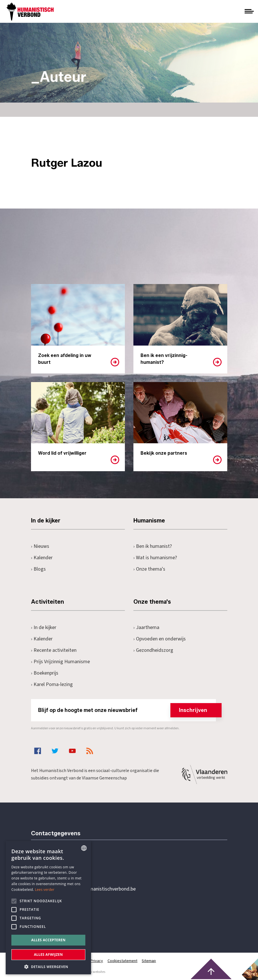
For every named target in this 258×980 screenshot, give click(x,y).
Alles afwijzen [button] (48, 955)
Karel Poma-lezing (52, 684)
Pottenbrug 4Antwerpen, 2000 (71, 916)
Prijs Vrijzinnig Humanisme (61, 662)
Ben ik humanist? (153, 546)
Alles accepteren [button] (48, 940)
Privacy (97, 961)
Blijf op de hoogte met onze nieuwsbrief (127, 710)
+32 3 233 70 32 (70, 866)
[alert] (48, 908)
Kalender (42, 558)
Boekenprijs (45, 673)
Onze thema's (149, 569)
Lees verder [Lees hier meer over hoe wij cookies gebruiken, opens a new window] (45, 890)
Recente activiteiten (54, 650)
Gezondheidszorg (153, 650)
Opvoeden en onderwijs (160, 639)
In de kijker (44, 627)
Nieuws (40, 546)
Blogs (39, 569)
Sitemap (149, 961)
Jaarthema (146, 627)
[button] (48, 966)
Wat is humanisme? (155, 558)
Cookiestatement (123, 961)
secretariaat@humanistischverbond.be (95, 889)
